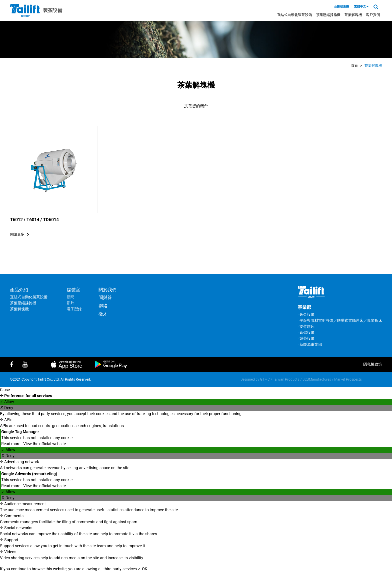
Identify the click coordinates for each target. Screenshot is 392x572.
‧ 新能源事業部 (310, 345)
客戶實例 (373, 15)
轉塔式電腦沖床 (350, 321)
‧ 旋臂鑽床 (306, 327)
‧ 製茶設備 (306, 339)
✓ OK (142, 569)
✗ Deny (7, 408)
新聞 (70, 297)
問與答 (105, 297)
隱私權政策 (373, 364)
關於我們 (107, 290)
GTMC (265, 379)
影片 (70, 303)
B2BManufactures (317, 379)
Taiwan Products (286, 379)
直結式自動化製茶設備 (294, 15)
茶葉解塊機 (353, 15)
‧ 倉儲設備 (306, 333)
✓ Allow (7, 402)
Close (5, 390)
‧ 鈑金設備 (306, 315)
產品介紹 (19, 290)
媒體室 (73, 290)
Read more (11, 444)
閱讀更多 (20, 234)
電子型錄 (74, 309)
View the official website (44, 444)
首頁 (354, 66)
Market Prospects (348, 379)
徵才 (103, 314)
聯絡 (103, 306)
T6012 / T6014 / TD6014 (34, 220)
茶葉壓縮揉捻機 (328, 15)
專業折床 (374, 321)
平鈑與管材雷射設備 (316, 321)
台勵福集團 (341, 7)
